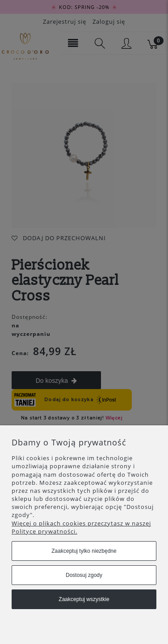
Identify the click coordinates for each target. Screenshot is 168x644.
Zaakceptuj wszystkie (84, 599)
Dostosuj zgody (84, 575)
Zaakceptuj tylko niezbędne (84, 551)
